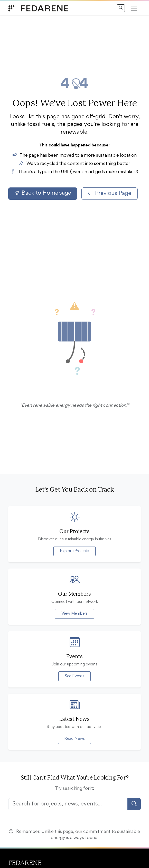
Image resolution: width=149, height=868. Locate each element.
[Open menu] (134, 8)
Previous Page (110, 194)
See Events (74, 676)
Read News (74, 739)
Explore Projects (74, 551)
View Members (74, 614)
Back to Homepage (43, 193)
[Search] (121, 8)
